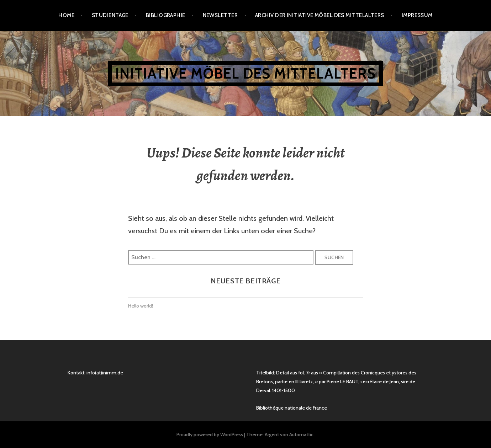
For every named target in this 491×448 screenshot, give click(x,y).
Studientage (110, 15)
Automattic (301, 434)
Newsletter (220, 15)
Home (66, 15)
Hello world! (141, 306)
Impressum (417, 15)
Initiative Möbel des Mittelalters (245, 73)
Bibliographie (166, 15)
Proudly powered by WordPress (210, 434)
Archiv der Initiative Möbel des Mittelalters (320, 15)
